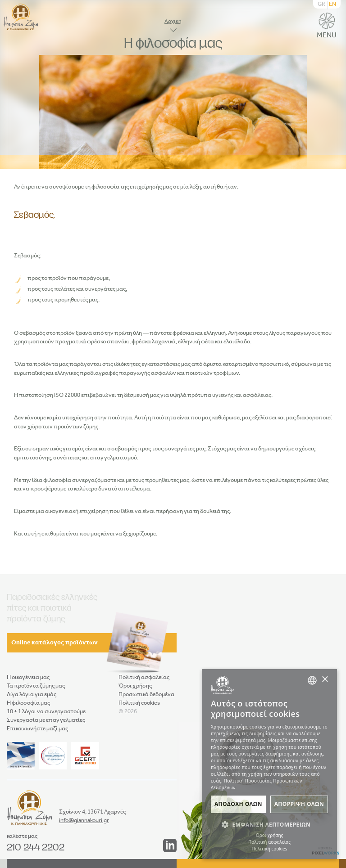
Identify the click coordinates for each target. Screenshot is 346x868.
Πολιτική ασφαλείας (144, 677)
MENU (327, 26)
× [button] (325, 680)
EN (332, 4)
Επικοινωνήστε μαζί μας (37, 729)
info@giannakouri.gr (84, 821)
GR (321, 4)
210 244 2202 (36, 847)
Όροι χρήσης (135, 686)
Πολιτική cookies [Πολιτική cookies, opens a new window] (269, 849)
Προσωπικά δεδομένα (146, 695)
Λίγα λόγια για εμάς (32, 695)
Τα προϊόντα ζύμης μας (36, 686)
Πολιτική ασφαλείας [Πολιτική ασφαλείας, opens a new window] (269, 842)
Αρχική (173, 21)
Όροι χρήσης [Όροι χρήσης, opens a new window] (270, 835)
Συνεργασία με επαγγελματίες (46, 720)
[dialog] (269, 764)
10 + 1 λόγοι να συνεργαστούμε (46, 712)
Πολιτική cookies (139, 703)
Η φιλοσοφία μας (28, 703)
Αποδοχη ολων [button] (238, 804)
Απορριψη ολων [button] (299, 804)
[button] (269, 824)
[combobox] (312, 680)
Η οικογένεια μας (28, 677)
